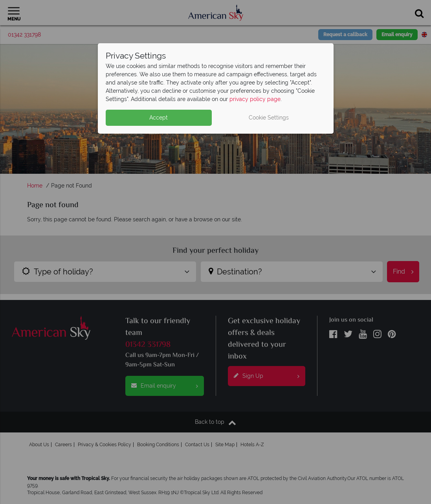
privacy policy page (255, 99)
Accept (159, 118)
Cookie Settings (269, 118)
